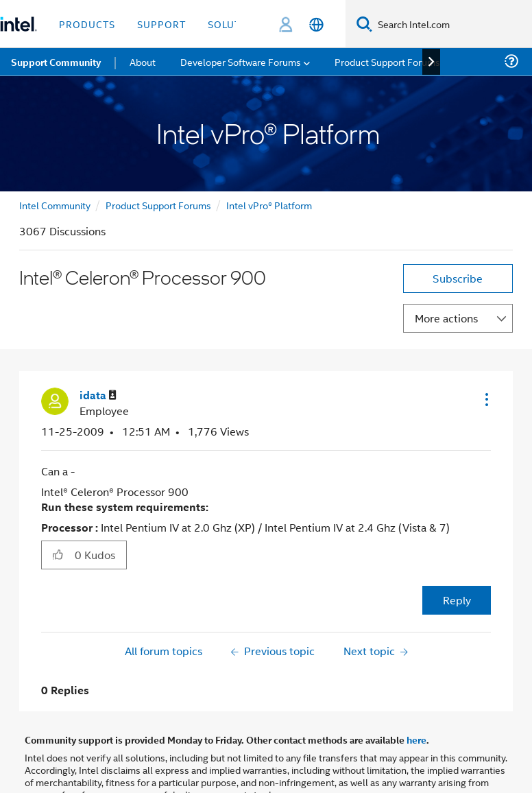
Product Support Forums (158, 205)
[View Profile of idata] (98, 395)
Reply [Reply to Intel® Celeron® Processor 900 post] (457, 600)
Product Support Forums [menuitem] (387, 61)
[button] (485, 399)
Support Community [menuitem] (56, 62)
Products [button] (87, 24)
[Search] (364, 24)
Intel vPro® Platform (269, 205)
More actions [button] (446, 318)
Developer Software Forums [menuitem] (241, 61)
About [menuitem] (143, 61)
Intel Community (55, 205)
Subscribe (458, 278)
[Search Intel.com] (452, 24)
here (416, 739)
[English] (316, 24)
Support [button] (161, 24)
